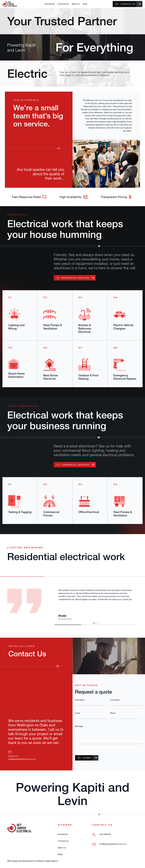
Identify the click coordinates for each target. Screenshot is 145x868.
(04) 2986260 (105, 834)
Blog (85, 4)
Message (79, 726)
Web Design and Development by (33, 861)
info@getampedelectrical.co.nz (22, 759)
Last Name (115, 700)
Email (77, 713)
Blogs (60, 854)
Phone (113, 713)
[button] (94, 623)
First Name (80, 700)
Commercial (63, 4)
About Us (76, 4)
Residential (50, 4)
